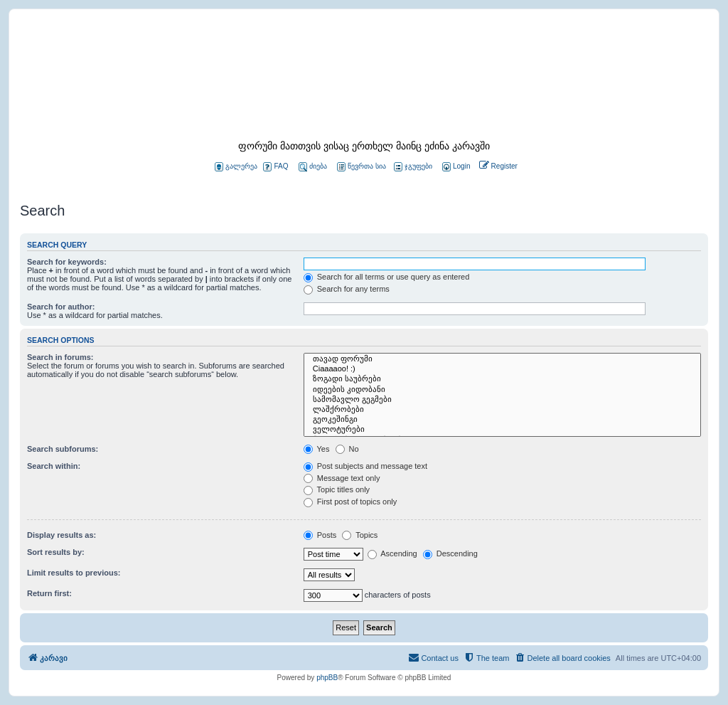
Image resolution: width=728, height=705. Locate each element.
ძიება (313, 167)
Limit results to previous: (74, 573)
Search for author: (61, 307)
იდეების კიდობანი (502, 390)
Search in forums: (60, 357)
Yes (317, 449)
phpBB (327, 678)
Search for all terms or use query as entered (387, 277)
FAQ (275, 167)
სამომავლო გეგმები (502, 400)
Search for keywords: (67, 262)
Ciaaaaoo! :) (502, 369)
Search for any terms (347, 289)
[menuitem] (455, 167)
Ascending (392, 553)
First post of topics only (350, 502)
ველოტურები (502, 430)
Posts (320, 535)
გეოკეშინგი (502, 420)
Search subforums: (63, 449)
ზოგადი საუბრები (502, 379)
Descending (450, 553)
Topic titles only (337, 489)
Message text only (342, 478)
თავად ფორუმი (502, 359)
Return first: (49, 593)
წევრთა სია (362, 167)
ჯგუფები (413, 167)
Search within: (54, 466)
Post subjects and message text (365, 466)
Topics (360, 535)
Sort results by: (56, 552)
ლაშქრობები (502, 410)
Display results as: (61, 535)
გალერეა (236, 167)
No (347, 449)
